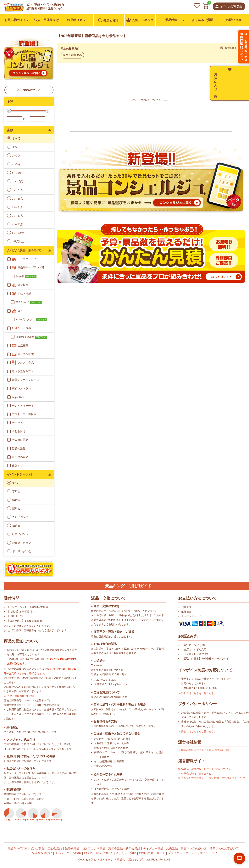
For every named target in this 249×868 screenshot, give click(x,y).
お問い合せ (234, 20)
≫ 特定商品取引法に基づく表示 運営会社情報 (204, 750)
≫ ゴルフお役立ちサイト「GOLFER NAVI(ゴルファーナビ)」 (213, 778)
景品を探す (108, 20)
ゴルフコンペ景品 (94, 849)
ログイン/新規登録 (231, 7)
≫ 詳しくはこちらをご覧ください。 (199, 693)
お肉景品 (172, 849)
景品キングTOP (17, 849)
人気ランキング (140, 20)
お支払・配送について (98, 853)
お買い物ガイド (15, 20)
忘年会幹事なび (42, 853)
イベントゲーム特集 (68, 853)
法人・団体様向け (47, 20)
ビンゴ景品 (37, 849)
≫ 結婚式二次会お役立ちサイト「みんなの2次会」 (207, 769)
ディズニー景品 (153, 849)
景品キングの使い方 (194, 849)
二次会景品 (55, 849)
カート (161, 853)
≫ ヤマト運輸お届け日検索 (19, 696)
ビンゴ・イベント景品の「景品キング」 (119, 860)
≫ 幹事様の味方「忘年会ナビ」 (196, 774)
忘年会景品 (116, 849)
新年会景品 (133, 849)
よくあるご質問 (202, 20)
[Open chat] (239, 858)
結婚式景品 (72, 849)
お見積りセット (78, 20)
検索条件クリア (31, 90)
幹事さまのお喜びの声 (224, 849)
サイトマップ (208, 853)
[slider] (9, 111)
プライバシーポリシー (182, 853)
